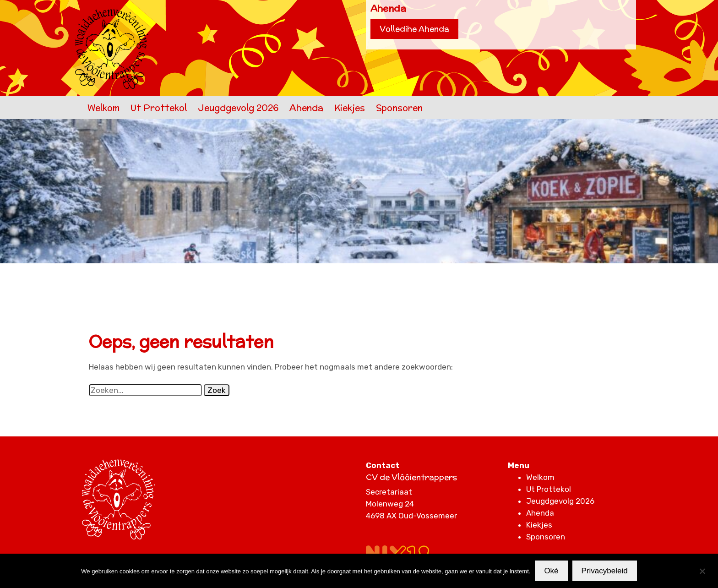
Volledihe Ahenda (414, 29)
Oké (551, 571)
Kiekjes (350, 108)
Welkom (103, 108)
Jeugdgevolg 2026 (238, 108)
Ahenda (306, 108)
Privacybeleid (605, 571)
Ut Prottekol (159, 108)
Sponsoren (399, 108)
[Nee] (702, 571)
